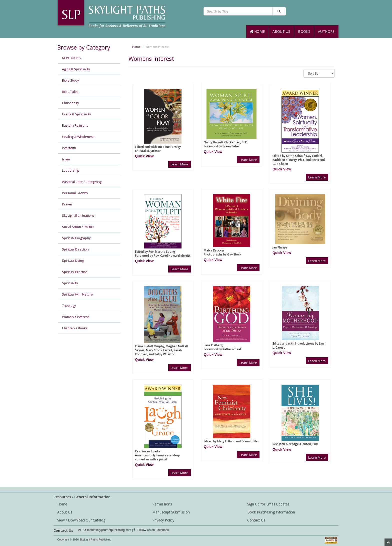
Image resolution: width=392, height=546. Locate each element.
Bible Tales (70, 92)
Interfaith (69, 148)
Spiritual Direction (75, 249)
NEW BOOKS (71, 58)
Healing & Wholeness (78, 137)
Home (257, 31)
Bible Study (70, 80)
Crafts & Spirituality (76, 114)
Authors (326, 31)
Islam (66, 159)
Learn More (179, 164)
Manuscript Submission (171, 512)
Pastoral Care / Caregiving (82, 182)
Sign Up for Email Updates (268, 504)
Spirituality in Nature (77, 294)
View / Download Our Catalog (81, 520)
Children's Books (75, 328)
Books (304, 31)
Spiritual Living (73, 260)
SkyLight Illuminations (78, 215)
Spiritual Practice (75, 272)
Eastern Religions (75, 125)
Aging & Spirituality (76, 69)
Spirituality (70, 283)
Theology (69, 306)
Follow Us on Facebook (151, 530)
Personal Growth (75, 193)
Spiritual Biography (76, 238)
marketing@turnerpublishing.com (109, 530)
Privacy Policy (163, 520)
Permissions (162, 504)
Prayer (67, 204)
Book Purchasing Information (271, 512)
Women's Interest (75, 317)
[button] (144, 156)
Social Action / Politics (78, 227)
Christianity (70, 103)
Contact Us (256, 520)
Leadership (71, 170)
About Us (281, 31)
